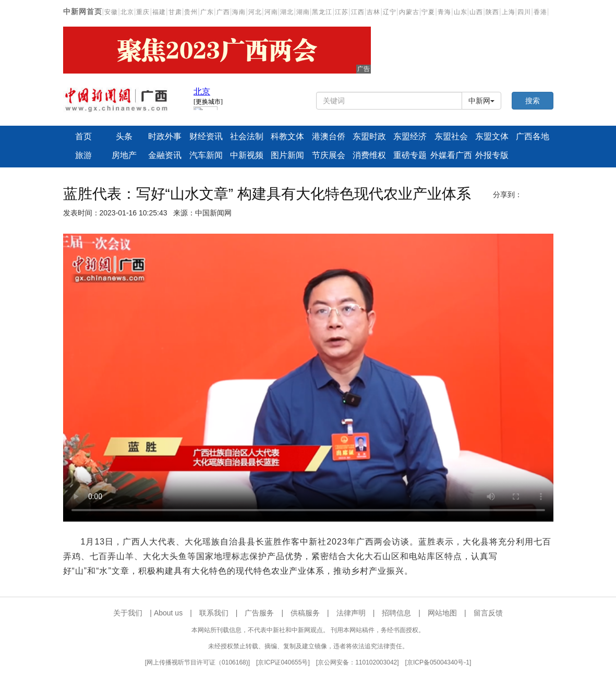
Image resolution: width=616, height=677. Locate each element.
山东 (461, 12)
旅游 (83, 155)
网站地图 (442, 613)
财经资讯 (206, 136)
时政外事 (165, 136)
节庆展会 (329, 155)
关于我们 (128, 613)
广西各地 (533, 136)
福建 (159, 12)
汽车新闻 (206, 155)
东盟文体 (492, 136)
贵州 (191, 12)
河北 (255, 12)
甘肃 (175, 12)
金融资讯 (165, 155)
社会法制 (247, 136)
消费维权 (369, 155)
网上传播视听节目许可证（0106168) (197, 662)
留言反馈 (488, 613)
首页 (83, 136)
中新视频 (247, 155)
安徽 (111, 12)
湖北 (287, 12)
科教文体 (287, 136)
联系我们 (214, 613)
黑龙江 (322, 12)
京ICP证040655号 (283, 662)
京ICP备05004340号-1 (438, 662)
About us (168, 613)
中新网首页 (83, 11)
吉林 (373, 12)
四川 (524, 12)
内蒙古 (409, 12)
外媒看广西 (451, 155)
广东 (207, 12)
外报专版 (492, 155)
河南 (271, 12)
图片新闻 (287, 155)
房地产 (124, 155)
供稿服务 (305, 613)
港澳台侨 (329, 136)
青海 (444, 12)
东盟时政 (369, 136)
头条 (124, 136)
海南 (239, 12)
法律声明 (351, 613)
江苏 (342, 12)
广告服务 (259, 613)
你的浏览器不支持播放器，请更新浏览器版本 (308, 378)
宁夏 (428, 12)
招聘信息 (396, 613)
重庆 (143, 12)
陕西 (492, 12)
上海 (509, 12)
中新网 (481, 101)
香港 (540, 12)
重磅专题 (410, 155)
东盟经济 (410, 136)
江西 (358, 12)
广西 (223, 12)
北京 (127, 12)
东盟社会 (451, 136)
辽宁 (390, 12)
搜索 (533, 101)
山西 (476, 12)
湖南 (303, 12)
